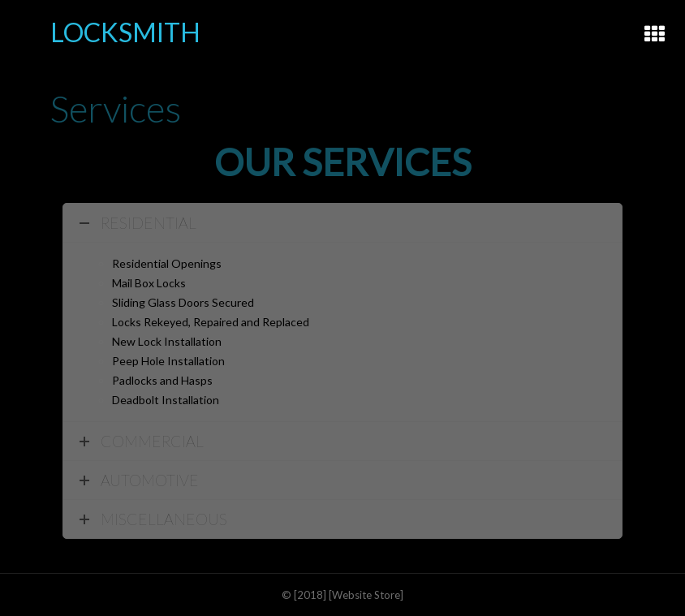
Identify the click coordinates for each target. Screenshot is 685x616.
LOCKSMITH (125, 32)
